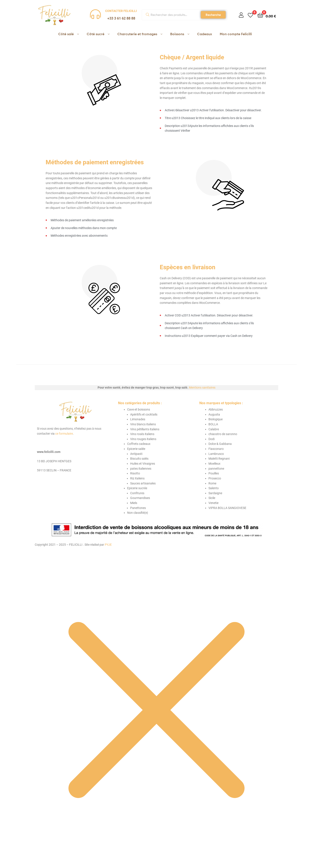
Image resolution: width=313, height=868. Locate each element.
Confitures (137, 493)
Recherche (213, 15)
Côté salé (66, 34)
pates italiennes (141, 469)
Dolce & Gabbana (220, 444)
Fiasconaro (216, 449)
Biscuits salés (139, 459)
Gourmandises (140, 498)
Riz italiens (137, 478)
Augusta (214, 414)
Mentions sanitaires (202, 387)
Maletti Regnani (219, 459)
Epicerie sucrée (137, 488)
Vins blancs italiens (143, 424)
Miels (134, 503)
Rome (212, 483)
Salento (214, 488)
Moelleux (214, 464)
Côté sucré (96, 34)
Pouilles (214, 473)
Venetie (213, 503)
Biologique (216, 419)
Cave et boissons (139, 409)
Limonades (138, 419)
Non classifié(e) (138, 513)
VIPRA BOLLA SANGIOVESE (227, 508)
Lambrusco (216, 454)
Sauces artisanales (143, 483)
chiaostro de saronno (223, 434)
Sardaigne (215, 493)
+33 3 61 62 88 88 (121, 18)
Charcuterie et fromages (137, 34)
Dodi (211, 439)
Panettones (138, 508)
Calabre (214, 429)
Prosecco (215, 478)
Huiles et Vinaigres (143, 464)
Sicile (212, 498)
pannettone (216, 469)
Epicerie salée (136, 449)
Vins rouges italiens (143, 439)
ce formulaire (64, 434)
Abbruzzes (216, 409)
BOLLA (213, 424)
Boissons (177, 34)
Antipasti (136, 454)
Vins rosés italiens (142, 434)
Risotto (135, 473)
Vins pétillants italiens (145, 429)
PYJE (108, 545)
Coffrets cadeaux (139, 444)
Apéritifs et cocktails (144, 414)
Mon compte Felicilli (236, 34)
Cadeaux (205, 34)
